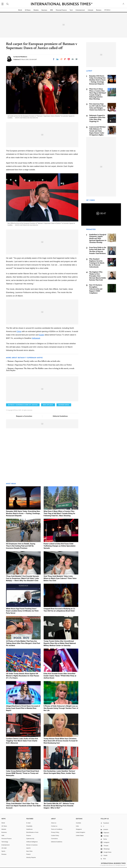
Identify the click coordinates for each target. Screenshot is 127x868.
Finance (29, 835)
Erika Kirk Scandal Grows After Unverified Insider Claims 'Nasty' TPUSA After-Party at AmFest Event (60, 676)
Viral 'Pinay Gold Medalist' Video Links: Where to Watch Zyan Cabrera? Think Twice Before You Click (60, 578)
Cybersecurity (30, 839)
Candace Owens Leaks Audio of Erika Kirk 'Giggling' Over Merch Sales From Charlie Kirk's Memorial (22, 741)
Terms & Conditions (57, 829)
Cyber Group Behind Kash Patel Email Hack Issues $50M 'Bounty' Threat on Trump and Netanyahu (23, 773)
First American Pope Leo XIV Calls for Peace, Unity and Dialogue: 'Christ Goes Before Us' (98, 107)
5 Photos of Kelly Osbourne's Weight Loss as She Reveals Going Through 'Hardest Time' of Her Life (61, 708)
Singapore (79, 829)
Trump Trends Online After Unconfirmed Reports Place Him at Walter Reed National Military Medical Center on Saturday (60, 643)
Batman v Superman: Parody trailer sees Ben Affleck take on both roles (34, 361)
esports (28, 848)
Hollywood (36, 338)
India (77, 826)
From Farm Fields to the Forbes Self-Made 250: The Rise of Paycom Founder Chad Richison (98, 250)
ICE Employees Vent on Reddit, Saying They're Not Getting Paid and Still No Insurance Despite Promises (21, 546)
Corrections (54, 839)
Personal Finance (61, 10)
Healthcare (29, 829)
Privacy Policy (55, 832)
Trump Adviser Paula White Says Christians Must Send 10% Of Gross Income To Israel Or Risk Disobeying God (61, 741)
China (19, 331)
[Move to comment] (76, 59)
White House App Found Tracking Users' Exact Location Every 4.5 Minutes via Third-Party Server (22, 611)
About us (54, 823)
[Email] (73, 59)
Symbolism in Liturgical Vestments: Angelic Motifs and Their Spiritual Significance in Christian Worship (98, 238)
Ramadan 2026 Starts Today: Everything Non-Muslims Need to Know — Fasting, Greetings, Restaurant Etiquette (23, 513)
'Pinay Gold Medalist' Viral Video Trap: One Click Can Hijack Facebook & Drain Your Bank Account (23, 806)
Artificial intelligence (32, 842)
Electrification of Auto (32, 832)
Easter (42, 335)
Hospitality (29, 826)
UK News (28, 10)
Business (44, 10)
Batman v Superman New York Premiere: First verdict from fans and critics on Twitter (40, 365)
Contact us (54, 826)
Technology (5, 842)
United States (80, 835)
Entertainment (80, 10)
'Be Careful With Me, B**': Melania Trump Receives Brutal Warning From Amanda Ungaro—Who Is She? (59, 806)
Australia (78, 823)
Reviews (99, 10)
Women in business (32, 845)
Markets (36, 10)
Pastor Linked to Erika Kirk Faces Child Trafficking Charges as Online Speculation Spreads (60, 546)
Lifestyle (90, 10)
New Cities (29, 851)
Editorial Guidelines (60, 416)
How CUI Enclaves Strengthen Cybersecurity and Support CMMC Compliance (96, 289)
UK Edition (107, 10)
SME (51, 10)
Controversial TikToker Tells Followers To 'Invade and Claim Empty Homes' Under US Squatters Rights (97, 131)
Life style (4, 848)
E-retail (28, 823)
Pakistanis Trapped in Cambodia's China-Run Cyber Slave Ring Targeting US (97, 118)
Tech (71, 10)
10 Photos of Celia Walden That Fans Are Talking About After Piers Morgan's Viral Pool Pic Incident (23, 643)
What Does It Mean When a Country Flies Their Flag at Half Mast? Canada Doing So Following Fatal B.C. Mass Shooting (59, 513)
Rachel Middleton (21, 57)
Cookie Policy (55, 835)
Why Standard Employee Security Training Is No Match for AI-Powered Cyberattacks (97, 263)
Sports (3, 851)
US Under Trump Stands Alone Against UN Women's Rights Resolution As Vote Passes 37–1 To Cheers (23, 676)
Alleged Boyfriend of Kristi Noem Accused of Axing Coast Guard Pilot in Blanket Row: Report (23, 708)
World (20, 10)
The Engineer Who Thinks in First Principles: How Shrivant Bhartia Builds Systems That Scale (98, 276)
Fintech (28, 854)
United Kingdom (81, 832)
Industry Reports (31, 857)
